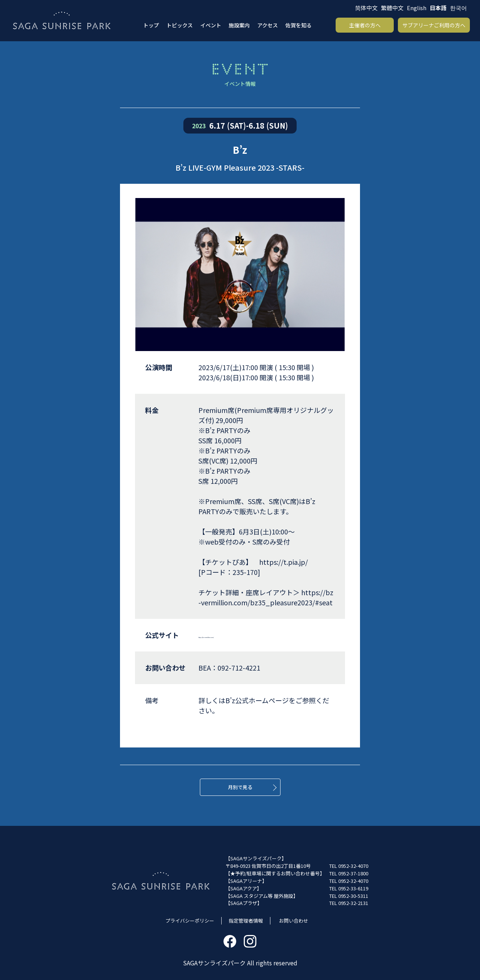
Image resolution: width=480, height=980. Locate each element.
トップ (151, 25)
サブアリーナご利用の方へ (434, 25)
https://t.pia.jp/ (283, 562)
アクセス (268, 25)
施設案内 (239, 25)
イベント (211, 25)
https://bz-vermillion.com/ (240, 635)
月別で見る (240, 787)
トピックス (180, 25)
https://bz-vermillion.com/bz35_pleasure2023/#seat (266, 597)
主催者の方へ (365, 25)
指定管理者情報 (246, 921)
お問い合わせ (294, 921)
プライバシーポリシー (190, 921)
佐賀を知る (298, 25)
